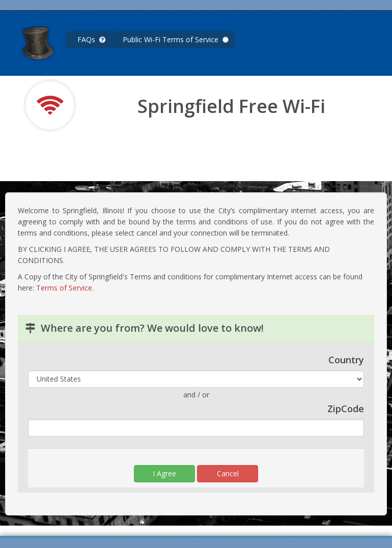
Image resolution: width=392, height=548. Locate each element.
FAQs (91, 39)
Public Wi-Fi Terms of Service (176, 39)
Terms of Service (64, 288)
